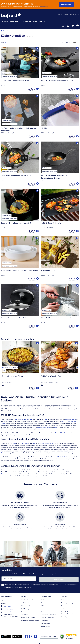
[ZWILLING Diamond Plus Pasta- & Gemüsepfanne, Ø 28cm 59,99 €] (60, 165)
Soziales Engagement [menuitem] (47, 617)
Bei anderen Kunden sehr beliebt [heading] (18, 339)
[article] (40, 437)
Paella (46, 420)
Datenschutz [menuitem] (45, 611)
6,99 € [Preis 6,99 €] (31, 136)
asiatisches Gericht (71, 420)
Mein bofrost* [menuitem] (6, 605)
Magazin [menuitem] (60, 15)
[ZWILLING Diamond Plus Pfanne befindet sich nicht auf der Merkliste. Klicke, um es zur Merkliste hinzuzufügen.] (77, 49)
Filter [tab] (4, 43)
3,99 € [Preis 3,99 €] (71, 279)
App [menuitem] (22, 611)
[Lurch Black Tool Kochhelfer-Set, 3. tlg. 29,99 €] (20, 165)
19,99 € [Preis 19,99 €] (71, 326)
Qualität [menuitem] (63, 599)
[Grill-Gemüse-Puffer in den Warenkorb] (76, 388)
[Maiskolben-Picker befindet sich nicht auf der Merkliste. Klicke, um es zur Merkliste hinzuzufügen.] (77, 238)
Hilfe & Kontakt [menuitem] (75, 15)
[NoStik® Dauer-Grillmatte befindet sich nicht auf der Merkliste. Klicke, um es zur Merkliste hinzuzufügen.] (77, 191)
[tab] (68, 26)
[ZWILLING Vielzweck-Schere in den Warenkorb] (77, 326)
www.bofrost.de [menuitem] (7, 608)
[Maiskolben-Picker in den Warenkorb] (77, 279)
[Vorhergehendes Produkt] (3, 368)
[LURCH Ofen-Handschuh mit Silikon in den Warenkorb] (37, 89)
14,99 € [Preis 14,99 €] (31, 231)
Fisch (34, 444)
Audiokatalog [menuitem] (25, 608)
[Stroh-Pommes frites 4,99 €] (21, 368)
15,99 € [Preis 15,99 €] (31, 89)
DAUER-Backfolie (62, 458)
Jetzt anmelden (59, 579)
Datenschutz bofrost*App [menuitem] (48, 614)
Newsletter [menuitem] (24, 614)
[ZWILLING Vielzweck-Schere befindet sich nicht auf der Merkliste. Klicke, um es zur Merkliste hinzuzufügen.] (77, 286)
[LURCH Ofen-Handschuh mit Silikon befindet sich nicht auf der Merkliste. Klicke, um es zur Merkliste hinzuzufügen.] (37, 49)
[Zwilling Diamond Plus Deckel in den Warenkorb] (37, 326)
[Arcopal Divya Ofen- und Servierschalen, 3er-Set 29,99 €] (20, 260)
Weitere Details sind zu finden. (23, 587)
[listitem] (10, 367)
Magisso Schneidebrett (46, 444)
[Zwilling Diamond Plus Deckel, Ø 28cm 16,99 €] (20, 307)
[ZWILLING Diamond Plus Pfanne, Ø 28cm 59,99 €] (60, 70)
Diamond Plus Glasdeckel (63, 434)
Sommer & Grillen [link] (30, 22)
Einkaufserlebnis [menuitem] (66, 605)
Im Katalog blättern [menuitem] (27, 602)
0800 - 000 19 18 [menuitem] (8, 614)
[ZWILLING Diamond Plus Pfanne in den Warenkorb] (77, 89)
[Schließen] (78, 2)
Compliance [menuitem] (45, 620)
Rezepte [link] (42, 22)
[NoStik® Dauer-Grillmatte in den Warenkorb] (77, 231)
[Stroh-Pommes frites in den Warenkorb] (37, 388)
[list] (40, 513)
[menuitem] (5, 22)
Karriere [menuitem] (66, 15)
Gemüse (21, 444)
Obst (15, 444)
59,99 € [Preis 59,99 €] (71, 89)
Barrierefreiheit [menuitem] (45, 626)
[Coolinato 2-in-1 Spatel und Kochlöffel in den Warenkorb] (37, 231)
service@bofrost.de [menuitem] (8, 611)
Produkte (6, 31)
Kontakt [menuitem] (3, 602)
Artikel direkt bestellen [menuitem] (28, 599)
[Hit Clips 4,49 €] (60, 118)
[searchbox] (2, 26)
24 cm (56, 428)
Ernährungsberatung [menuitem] (67, 602)
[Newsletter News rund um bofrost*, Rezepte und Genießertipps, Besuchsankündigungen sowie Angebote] (40, 580)
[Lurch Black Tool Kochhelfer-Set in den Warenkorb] (37, 184)
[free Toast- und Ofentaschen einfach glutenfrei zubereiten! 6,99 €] (20, 118)
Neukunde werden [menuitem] (66, 608)
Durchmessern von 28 (43, 428)
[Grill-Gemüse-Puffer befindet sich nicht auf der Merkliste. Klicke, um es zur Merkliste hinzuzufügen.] (76, 343)
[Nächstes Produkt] (77, 368)
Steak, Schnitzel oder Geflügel (23, 420)
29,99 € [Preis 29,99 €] (31, 184)
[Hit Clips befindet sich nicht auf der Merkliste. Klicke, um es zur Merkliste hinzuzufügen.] (77, 96)
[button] (66, 5)
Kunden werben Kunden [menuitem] (28, 617)
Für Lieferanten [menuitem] (45, 623)
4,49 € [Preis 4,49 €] (71, 136)
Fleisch (27, 444)
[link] (11, 16)
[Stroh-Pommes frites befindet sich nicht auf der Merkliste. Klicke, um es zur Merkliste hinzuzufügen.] (37, 343)
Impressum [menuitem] (44, 608)
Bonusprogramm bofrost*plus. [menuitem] (30, 620)
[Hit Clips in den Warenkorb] (77, 136)
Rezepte (3, 475)
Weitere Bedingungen (44, 7)
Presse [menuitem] (43, 602)
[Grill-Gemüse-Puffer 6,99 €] (59, 368)
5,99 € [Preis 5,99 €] (71, 231)
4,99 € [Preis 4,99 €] (31, 388)
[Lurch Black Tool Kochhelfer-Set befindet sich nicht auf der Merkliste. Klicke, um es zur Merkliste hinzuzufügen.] (37, 144)
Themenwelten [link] (16, 22)
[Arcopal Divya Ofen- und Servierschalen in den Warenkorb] (37, 279)
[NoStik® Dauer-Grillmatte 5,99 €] (60, 213)
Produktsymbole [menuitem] (66, 616)
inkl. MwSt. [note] (32, 390)
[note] (21, 381)
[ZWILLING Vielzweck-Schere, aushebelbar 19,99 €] (60, 307)
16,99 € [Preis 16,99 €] (31, 326)
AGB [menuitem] (42, 605)
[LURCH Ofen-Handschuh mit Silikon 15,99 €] (20, 70)
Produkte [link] (5, 22)
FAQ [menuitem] (2, 599)
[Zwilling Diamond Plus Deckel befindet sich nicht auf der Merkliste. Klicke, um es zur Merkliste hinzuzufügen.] (37, 286)
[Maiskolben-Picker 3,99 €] (60, 260)
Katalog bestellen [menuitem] (26, 605)
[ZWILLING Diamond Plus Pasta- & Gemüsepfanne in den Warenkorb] (77, 184)
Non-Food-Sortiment (32, 408)
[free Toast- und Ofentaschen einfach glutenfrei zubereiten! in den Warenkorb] (37, 136)
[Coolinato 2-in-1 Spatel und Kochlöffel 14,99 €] (20, 213)
